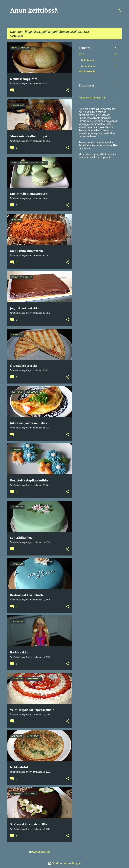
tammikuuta (88, 66)
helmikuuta (88, 60)
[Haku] (120, 11)
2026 (81, 54)
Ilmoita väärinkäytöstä (92, 98)
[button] (67, 90)
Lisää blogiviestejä (40, 852)
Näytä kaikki (16, 36)
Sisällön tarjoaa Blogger (64, 863)
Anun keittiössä (34, 11)
